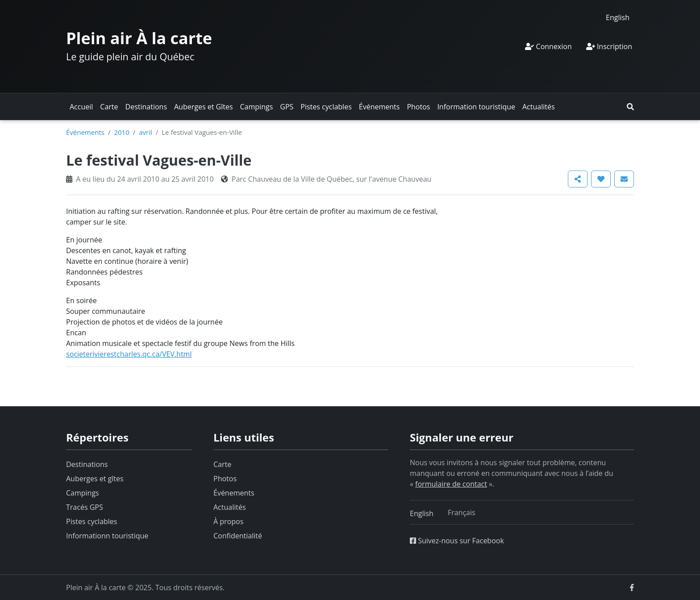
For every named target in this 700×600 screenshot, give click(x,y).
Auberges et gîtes (95, 479)
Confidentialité (238, 536)
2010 (121, 132)
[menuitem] (618, 17)
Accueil (81, 107)
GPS (287, 107)
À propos (228, 521)
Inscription (609, 46)
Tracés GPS (85, 507)
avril (146, 132)
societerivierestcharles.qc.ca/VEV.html (129, 354)
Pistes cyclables (326, 107)
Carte (109, 107)
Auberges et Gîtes (204, 107)
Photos (418, 107)
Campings (257, 107)
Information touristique (476, 107)
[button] (630, 107)
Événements (379, 107)
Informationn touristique (107, 536)
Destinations (146, 107)
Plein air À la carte (139, 38)
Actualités (539, 107)
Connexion (548, 46)
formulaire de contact (451, 484)
